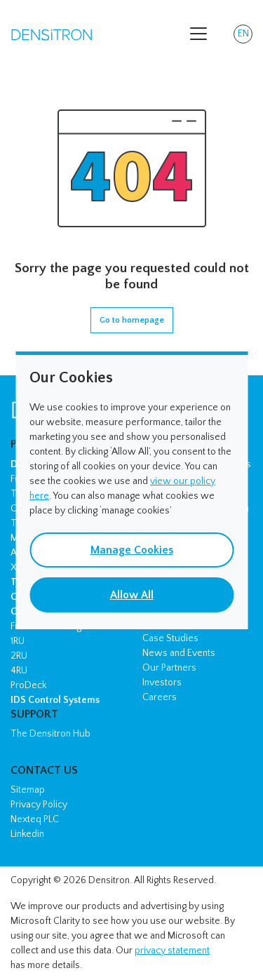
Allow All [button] (132, 595)
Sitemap (28, 790)
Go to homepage (132, 320)
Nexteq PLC (35, 819)
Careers (160, 697)
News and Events (179, 653)
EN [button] (245, 36)
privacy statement (172, 951)
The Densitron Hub (50, 734)
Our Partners (169, 668)
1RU (18, 641)
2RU (19, 656)
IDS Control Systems (55, 700)
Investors (162, 683)
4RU (19, 671)
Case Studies (170, 638)
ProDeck (28, 685)
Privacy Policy (39, 805)
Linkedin (27, 834)
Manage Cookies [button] (132, 550)
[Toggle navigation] (198, 34)
